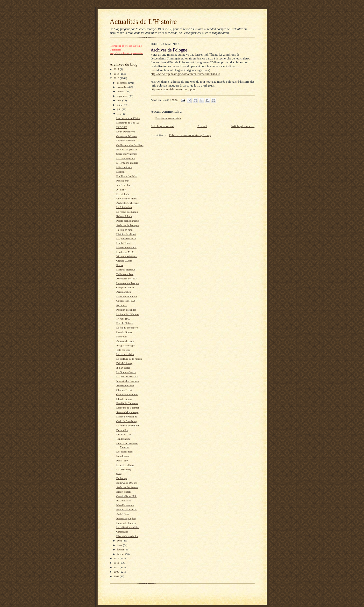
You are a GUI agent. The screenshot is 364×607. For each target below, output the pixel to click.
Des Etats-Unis (124, 434)
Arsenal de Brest (125, 341)
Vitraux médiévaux (126, 256)
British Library (124, 363)
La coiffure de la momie (129, 359)
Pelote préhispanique (127, 221)
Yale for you (123, 350)
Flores (120, 265)
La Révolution (124, 207)
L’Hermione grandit (127, 163)
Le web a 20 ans (125, 465)
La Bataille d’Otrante (128, 314)
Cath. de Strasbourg (127, 421)
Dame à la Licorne (126, 523)
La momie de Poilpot (128, 425)
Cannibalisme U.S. (126, 496)
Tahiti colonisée (125, 274)
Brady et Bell (123, 492)
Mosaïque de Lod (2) (128, 123)
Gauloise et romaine (127, 394)
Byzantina (122, 305)
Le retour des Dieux (127, 212)
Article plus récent (162, 126)
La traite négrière (125, 158)
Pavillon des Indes (126, 310)
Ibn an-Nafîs (123, 368)
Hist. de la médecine (127, 536)
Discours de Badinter (128, 408)
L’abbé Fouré (123, 243)
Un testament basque (127, 283)
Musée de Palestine (127, 417)
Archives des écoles (127, 487)
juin (119, 109)
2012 (117, 558)
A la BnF (121, 190)
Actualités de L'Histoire (143, 22)
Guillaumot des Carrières (130, 145)
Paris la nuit (123, 181)
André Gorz (123, 514)
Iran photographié (126, 518)
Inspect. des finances (127, 381)
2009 (117, 572)
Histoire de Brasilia (127, 509)
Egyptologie (123, 194)
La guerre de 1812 (126, 238)
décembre (122, 83)
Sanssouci (122, 336)
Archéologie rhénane (127, 203)
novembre (123, 87)
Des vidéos (122, 430)
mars (120, 545)
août (120, 100)
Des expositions (125, 452)
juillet (120, 105)
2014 (117, 74)
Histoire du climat (126, 234)
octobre (121, 91)
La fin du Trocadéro (127, 328)
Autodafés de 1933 (126, 278)
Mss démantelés (125, 505)
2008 (117, 576)
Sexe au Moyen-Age (127, 412)
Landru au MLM (125, 252)
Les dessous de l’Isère (128, 118)
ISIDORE (121, 127)
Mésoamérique (124, 167)
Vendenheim (123, 439)
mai (119, 114)
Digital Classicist (125, 140)
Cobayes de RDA (126, 301)
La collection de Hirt (127, 527)
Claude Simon (124, 399)
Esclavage (122, 478)
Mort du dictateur (126, 270)
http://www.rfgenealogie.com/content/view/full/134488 (185, 74)
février (121, 549)
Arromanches (123, 292)
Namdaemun (123, 456)
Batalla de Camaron (127, 403)
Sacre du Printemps (127, 154)
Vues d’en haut (124, 230)
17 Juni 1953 (123, 319)
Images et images (126, 345)
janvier (121, 554)
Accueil (202, 126)
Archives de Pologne (127, 225)
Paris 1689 (122, 461)
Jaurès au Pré (123, 185)
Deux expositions (126, 132)
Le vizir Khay (124, 469)
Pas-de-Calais (124, 500)
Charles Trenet (124, 390)
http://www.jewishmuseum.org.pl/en (174, 89)
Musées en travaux (126, 247)
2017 (117, 69)
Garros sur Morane (126, 136)
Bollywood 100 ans (127, 483)
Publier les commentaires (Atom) (190, 135)
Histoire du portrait (127, 149)
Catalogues (122, 532)
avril (120, 541)
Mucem (120, 172)
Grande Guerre (124, 261)
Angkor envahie (125, 385)
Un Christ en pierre (127, 198)
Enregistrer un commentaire (168, 118)
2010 (117, 567)
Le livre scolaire (125, 354)
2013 (117, 78)
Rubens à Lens (124, 216)
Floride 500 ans (125, 323)
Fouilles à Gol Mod (127, 176)
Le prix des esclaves (127, 376)
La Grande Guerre (126, 372)
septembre (123, 96)
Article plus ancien (243, 126)
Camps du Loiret (125, 287)
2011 (117, 563)
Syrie (119, 474)
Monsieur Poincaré (126, 296)
